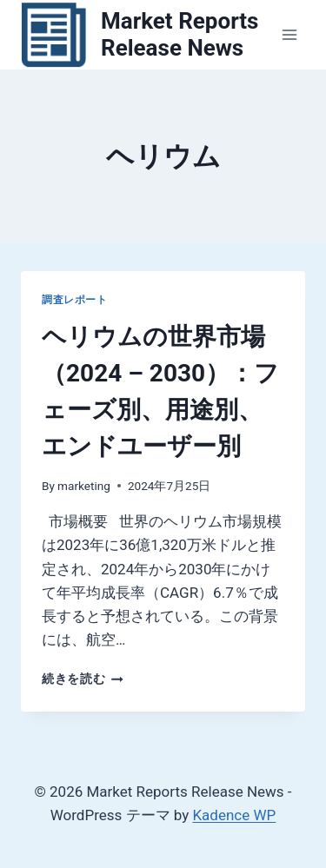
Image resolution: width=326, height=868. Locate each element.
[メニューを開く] (289, 34)
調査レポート (75, 300)
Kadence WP (234, 815)
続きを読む (83, 679)
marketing (84, 486)
